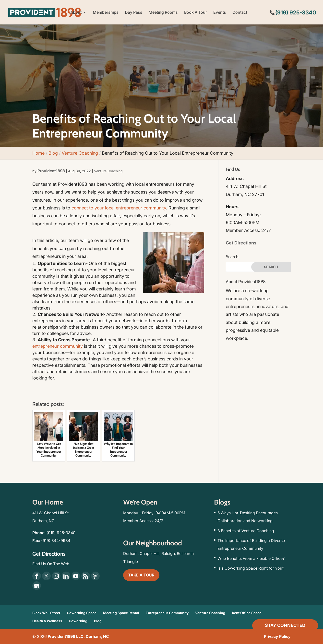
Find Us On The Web (51, 564)
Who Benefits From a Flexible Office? (251, 558)
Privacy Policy (277, 636)
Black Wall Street (46, 613)
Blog (98, 621)
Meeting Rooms (163, 13)
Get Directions (241, 243)
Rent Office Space (247, 613)
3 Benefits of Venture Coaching (246, 531)
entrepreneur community (58, 346)
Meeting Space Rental (121, 613)
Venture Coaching (108, 171)
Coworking (78, 621)
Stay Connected (285, 625)
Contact (240, 13)
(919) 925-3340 (61, 533)
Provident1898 (51, 171)
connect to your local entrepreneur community (119, 208)
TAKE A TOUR (141, 575)
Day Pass (134, 13)
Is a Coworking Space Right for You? (251, 568)
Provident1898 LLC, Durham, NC (78, 636)
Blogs (222, 502)
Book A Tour (196, 13)
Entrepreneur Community (167, 613)
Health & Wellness (47, 621)
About (76, 13)
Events (220, 13)
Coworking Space (82, 613)
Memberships (106, 13)
